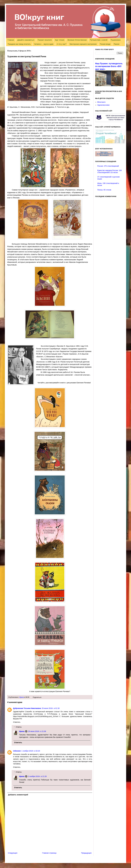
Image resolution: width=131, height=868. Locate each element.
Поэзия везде (105, 44)
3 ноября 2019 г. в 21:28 (37, 776)
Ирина (22, 697)
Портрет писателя (45, 40)
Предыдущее (86, 853)
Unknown (17, 751)
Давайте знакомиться (26, 40)
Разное (117, 44)
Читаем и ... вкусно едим (44, 44)
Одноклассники (103, 105)
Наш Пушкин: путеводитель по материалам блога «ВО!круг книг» (109, 66)
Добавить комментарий (18, 795)
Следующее (13, 853)
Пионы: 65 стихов (104, 190)
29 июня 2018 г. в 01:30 (51, 708)
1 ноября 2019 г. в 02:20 (31, 751)
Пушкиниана (116, 40)
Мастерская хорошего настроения (83, 44)
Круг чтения (60, 40)
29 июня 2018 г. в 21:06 (37, 731)
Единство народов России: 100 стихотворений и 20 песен (110, 171)
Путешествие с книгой (99, 40)
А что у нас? (61, 44)
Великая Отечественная (77, 40)
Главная (11, 40)
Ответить (17, 722)
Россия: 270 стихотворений (108, 166)
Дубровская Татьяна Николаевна (27, 708)
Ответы (19, 727)
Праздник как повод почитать (19, 44)
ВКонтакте (101, 102)
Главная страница (49, 853)
